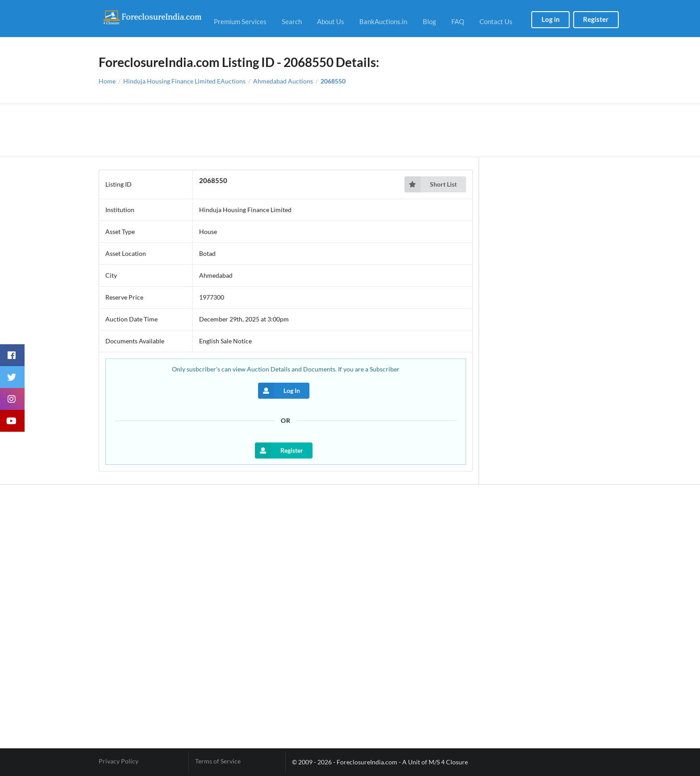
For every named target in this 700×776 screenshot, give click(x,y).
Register (596, 19)
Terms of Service (218, 761)
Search (292, 21)
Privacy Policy (119, 761)
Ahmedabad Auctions (283, 81)
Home (107, 81)
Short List (431, 184)
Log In (279, 391)
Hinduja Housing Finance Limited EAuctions (184, 81)
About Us (331, 21)
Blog (429, 21)
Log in (551, 19)
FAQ (458, 21)
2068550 (333, 81)
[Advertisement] (350, 130)
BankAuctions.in (383, 21)
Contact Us (496, 21)
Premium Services (240, 21)
